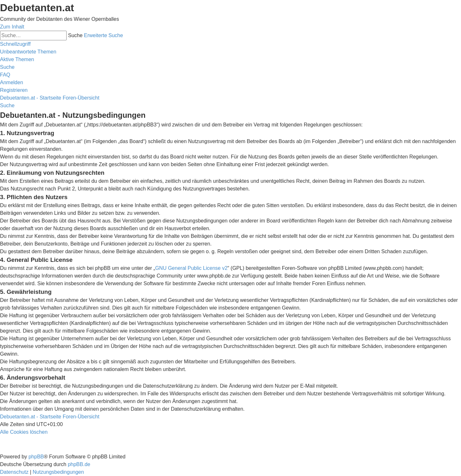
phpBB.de (79, 464)
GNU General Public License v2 (191, 268)
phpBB (36, 457)
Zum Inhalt (12, 27)
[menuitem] (28, 52)
